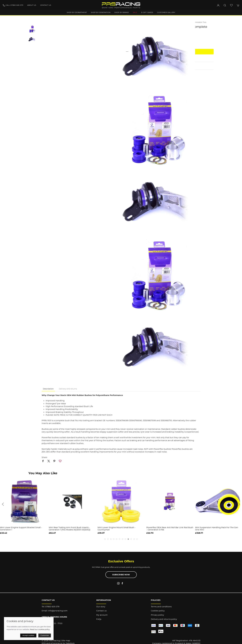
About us (32, 5)
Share (44, 457)
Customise (45, 635)
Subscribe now (121, 575)
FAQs (99, 619)
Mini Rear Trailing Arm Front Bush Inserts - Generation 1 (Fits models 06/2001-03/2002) (70, 529)
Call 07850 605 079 (13, 5)
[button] (225, 5)
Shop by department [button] (77, 12)
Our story (101, 607)
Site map (66, 641)
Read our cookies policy (40, 629)
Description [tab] (48, 389)
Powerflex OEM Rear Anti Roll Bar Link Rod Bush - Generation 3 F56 (170, 529)
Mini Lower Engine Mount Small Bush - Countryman (117, 529)
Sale (135, 12)
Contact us (46, 5)
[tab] (105, 539)
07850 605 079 (52, 607)
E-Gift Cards (147, 12)
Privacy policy (157, 615)
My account (102, 615)
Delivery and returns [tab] (68, 389)
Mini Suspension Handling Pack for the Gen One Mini (217, 529)
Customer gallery (166, 12)
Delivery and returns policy (164, 619)
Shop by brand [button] (122, 12)
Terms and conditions (161, 607)
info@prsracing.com (58, 611)
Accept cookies (28, 635)
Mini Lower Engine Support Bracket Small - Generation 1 (21, 529)
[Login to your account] (218, 5)
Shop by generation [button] (101, 12)
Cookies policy (158, 611)
